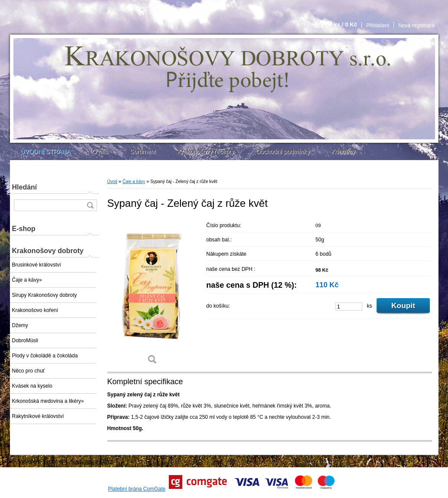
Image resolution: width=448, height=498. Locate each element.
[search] (90, 205)
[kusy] (349, 307)
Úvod (112, 182)
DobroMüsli (25, 341)
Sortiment (143, 151)
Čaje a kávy (134, 182)
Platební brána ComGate (137, 489)
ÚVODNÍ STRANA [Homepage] (46, 151)
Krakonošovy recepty (206, 151)
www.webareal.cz (92, 462)
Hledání (25, 187)
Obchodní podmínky (283, 151)
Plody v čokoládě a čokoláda (45, 356)
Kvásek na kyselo (32, 386)
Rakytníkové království (38, 416)
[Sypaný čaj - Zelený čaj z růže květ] (153, 294)
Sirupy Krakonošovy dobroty (45, 295)
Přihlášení (378, 26)
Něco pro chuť (29, 371)
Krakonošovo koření (35, 310)
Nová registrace (416, 26)
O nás (100, 151)
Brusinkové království (37, 265)
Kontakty (343, 151)
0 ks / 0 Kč (343, 24)
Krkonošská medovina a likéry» (48, 401)
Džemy (20, 325)
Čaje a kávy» (27, 280)
